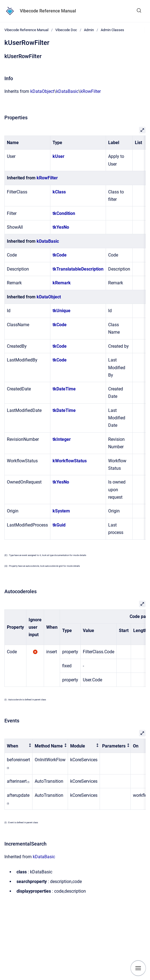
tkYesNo (61, 227)
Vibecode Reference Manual (48, 11)
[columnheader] (19, 746)
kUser (58, 156)
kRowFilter (91, 91)
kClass (59, 192)
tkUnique (62, 311)
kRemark (62, 283)
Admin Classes (112, 30)
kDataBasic (67, 91)
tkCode (60, 255)
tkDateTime (64, 389)
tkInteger (62, 439)
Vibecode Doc (66, 30)
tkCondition (64, 213)
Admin (89, 30)
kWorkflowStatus (70, 461)
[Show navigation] (138, 968)
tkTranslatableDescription (78, 269)
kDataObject (42, 91)
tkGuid (59, 525)
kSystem (61, 511)
